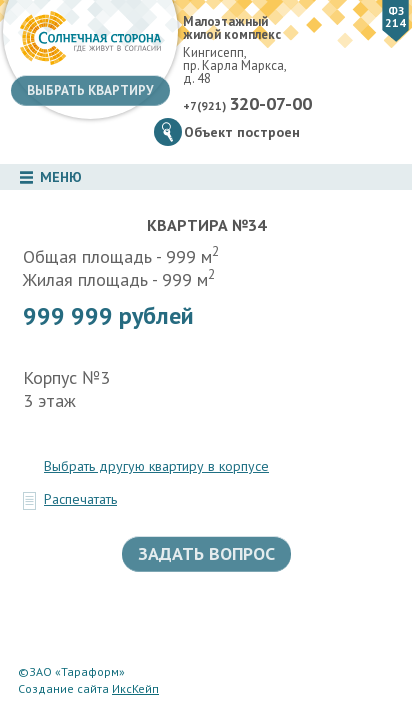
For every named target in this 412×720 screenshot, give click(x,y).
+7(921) (247, 104)
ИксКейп (135, 688)
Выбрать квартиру (90, 90)
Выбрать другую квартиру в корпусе (156, 466)
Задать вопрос (206, 553)
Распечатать (80, 499)
